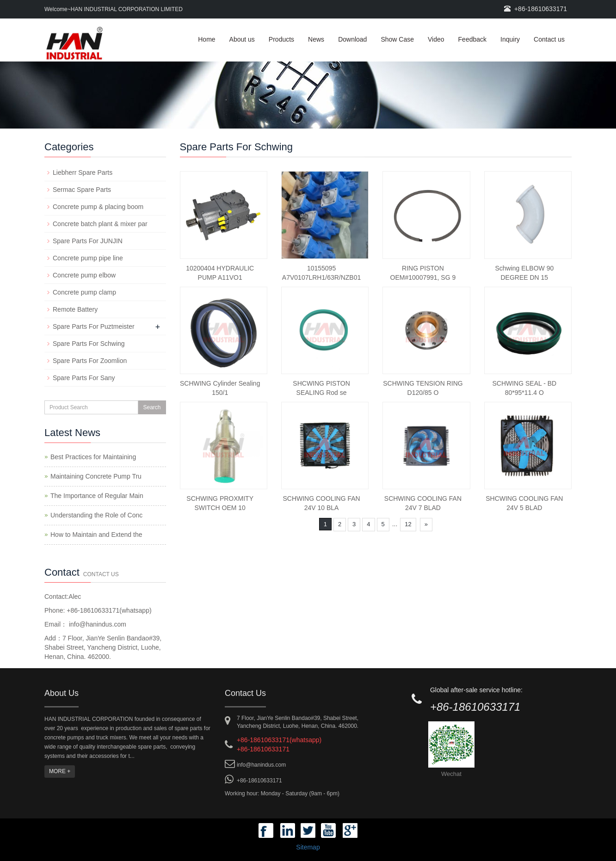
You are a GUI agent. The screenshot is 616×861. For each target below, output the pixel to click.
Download (352, 39)
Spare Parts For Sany (84, 378)
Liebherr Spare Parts (83, 172)
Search (152, 407)
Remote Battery (75, 309)
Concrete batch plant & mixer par (100, 224)
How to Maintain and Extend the (96, 535)
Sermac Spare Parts (82, 190)
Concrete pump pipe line (88, 258)
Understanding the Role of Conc (96, 515)
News (316, 39)
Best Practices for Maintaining (93, 457)
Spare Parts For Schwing (89, 344)
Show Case (397, 39)
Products (281, 39)
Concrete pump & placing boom (98, 207)
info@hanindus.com (97, 624)
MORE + (60, 771)
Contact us (549, 39)
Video (436, 39)
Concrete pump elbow (84, 275)
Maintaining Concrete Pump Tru (96, 476)
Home (206, 39)
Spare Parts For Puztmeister (94, 326)
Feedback (472, 39)
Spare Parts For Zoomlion (90, 361)
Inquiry (510, 39)
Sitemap (308, 847)
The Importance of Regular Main (97, 496)
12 (408, 524)
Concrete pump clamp (84, 292)
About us (242, 39)
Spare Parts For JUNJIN (88, 241)
